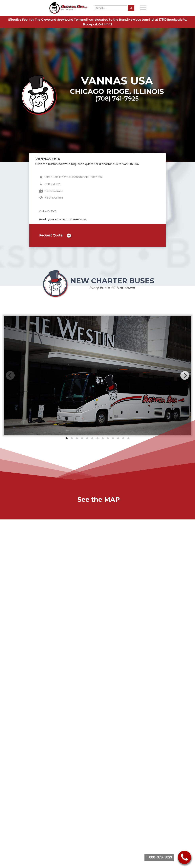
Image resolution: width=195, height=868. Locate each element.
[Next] (185, 375)
